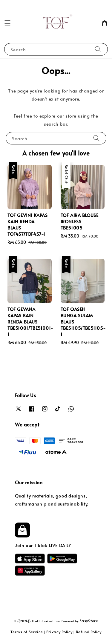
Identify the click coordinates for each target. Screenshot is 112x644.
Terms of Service (27, 632)
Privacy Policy (59, 632)
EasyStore (89, 621)
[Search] (98, 49)
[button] (7, 23)
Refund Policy (89, 632)
